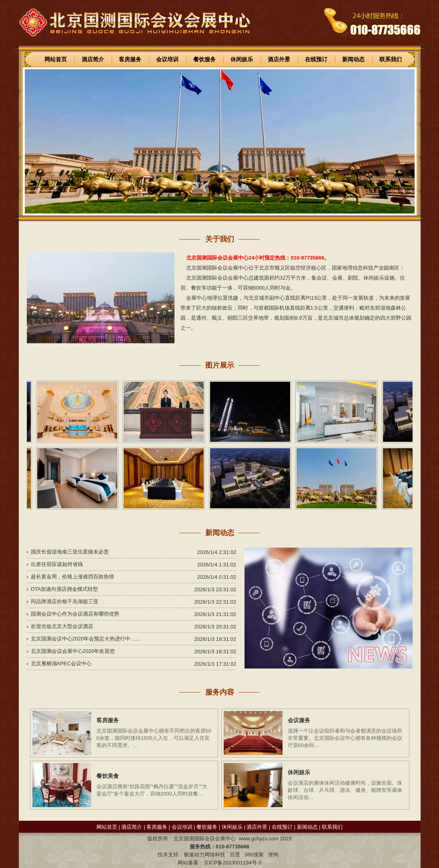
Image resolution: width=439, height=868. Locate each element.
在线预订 (316, 59)
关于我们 (220, 239)
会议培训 (167, 59)
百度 (235, 855)
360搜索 (254, 855)
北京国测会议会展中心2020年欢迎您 (73, 651)
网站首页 (56, 59)
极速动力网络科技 (204, 855)
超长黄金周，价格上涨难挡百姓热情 (72, 577)
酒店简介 (93, 59)
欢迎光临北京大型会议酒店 (62, 626)
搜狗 (273, 855)
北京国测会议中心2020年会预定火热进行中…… (86, 639)
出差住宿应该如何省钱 (57, 564)
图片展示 (220, 365)
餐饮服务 (204, 59)
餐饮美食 (108, 776)
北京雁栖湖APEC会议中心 (61, 664)
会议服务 (299, 720)
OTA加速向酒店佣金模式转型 (65, 589)
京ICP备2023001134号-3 (233, 863)
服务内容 (220, 692)
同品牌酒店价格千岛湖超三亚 (65, 601)
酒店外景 (279, 59)
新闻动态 (353, 59)
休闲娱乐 (242, 59)
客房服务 (130, 59)
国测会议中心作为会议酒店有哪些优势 (75, 614)
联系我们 (391, 59)
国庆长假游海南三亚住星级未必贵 (70, 552)
